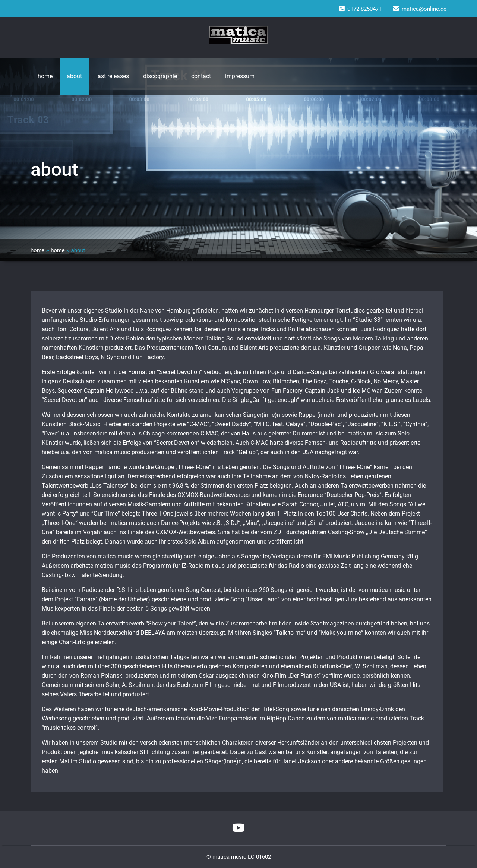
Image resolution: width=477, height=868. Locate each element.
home (45, 76)
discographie (160, 76)
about (74, 76)
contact (201, 76)
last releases (113, 76)
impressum (240, 76)
